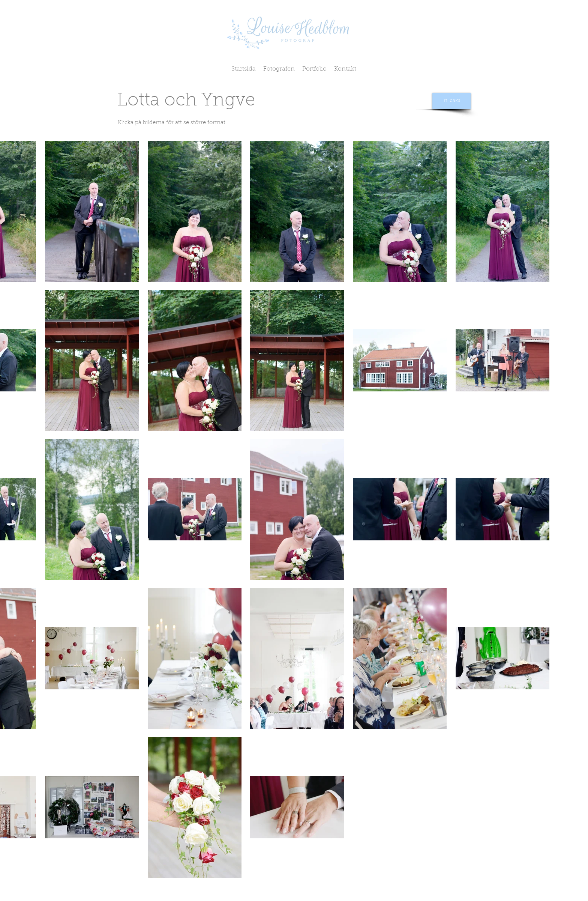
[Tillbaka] (451, 101)
